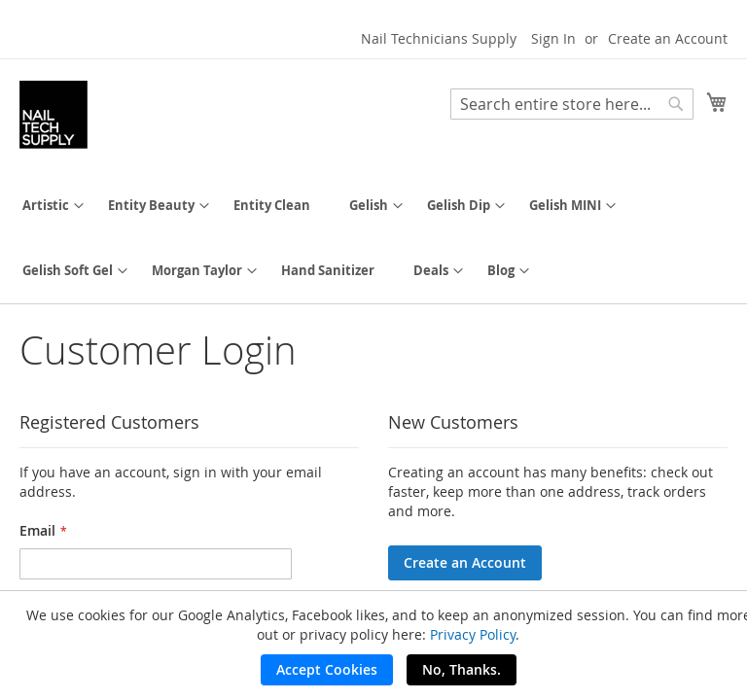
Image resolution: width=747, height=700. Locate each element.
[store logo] (53, 115)
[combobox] (572, 104)
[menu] (373, 238)
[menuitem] (46, 206)
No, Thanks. (462, 669)
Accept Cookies (327, 669)
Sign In (553, 38)
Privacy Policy (473, 634)
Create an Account (668, 38)
